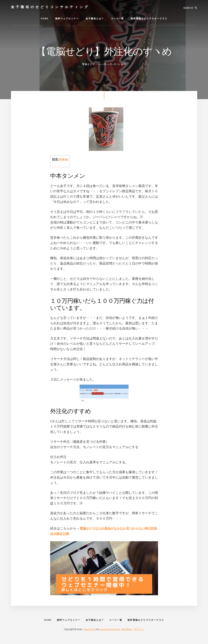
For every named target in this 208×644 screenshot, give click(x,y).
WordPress (127, 633)
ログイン (139, 633)
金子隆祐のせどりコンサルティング (50, 7)
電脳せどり (89, 64)
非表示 (64, 160)
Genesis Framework (110, 633)
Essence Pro (90, 633)
